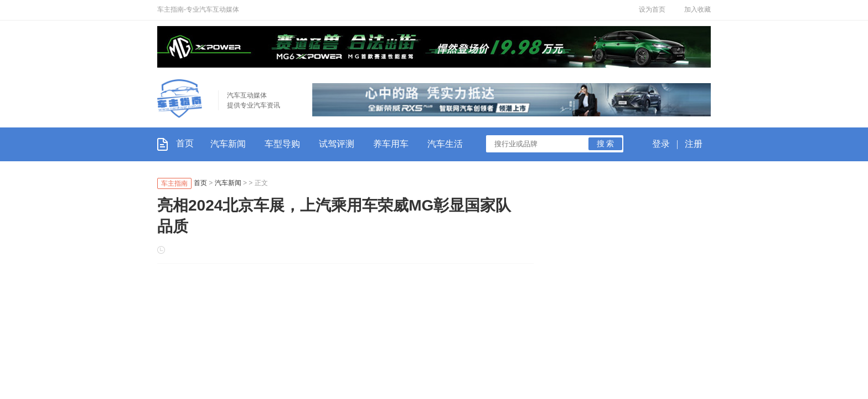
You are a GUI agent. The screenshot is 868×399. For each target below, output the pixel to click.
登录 (661, 144)
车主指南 (174, 183)
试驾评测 (337, 144)
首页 (175, 143)
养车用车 (391, 144)
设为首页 (652, 9)
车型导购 (282, 144)
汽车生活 (445, 144)
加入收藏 (697, 9)
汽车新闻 (228, 144)
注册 (694, 144)
